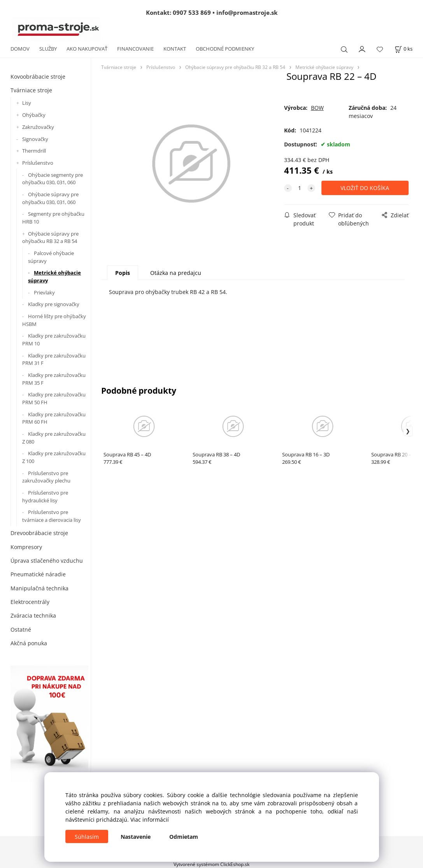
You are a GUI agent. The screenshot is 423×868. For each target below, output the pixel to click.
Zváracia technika (33, 615)
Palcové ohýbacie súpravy (51, 257)
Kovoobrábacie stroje (38, 77)
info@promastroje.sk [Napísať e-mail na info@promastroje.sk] (247, 12)
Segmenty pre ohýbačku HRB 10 (53, 218)
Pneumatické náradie (38, 574)
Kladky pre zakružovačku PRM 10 (54, 340)
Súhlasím (87, 837)
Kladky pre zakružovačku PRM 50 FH (54, 398)
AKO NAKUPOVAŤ (87, 49)
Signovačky (35, 139)
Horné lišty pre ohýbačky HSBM (54, 320)
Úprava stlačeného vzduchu (47, 561)
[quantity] (300, 188)
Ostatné (21, 629)
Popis (123, 273)
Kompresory (26, 547)
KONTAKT (175, 49)
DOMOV (20, 49)
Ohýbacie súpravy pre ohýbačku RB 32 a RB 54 (50, 238)
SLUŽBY (48, 49)
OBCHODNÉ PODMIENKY (225, 49)
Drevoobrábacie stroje (39, 533)
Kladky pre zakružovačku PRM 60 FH (54, 418)
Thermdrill (34, 151)
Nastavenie (136, 837)
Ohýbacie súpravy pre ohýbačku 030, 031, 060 (50, 198)
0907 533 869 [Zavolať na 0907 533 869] (192, 12)
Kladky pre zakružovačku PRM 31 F (54, 359)
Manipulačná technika (39, 588)
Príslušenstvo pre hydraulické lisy (45, 497)
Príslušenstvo (38, 163)
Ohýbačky (34, 115)
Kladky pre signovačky (54, 304)
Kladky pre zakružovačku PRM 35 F (54, 379)
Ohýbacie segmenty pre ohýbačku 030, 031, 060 (53, 179)
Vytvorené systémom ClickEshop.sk (211, 864)
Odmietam (184, 837)
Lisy (27, 103)
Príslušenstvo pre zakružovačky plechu (46, 477)
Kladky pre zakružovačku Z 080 (54, 438)
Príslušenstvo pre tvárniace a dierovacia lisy (52, 516)
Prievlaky (44, 292)
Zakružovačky (38, 127)
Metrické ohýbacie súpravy (54, 276)
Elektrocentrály (30, 602)
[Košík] (404, 49)
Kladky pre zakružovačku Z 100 (54, 457)
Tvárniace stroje (31, 90)
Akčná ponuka (29, 643)
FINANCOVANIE (135, 49)
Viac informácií (150, 820)
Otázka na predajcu (176, 273)
